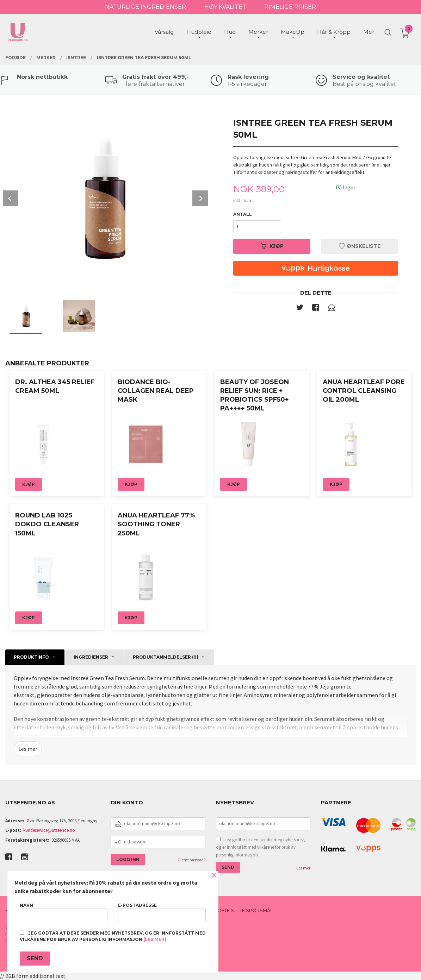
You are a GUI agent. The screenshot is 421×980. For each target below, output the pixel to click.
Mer (369, 32)
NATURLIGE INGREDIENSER (146, 7)
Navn (64, 912)
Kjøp (272, 246)
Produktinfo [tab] (31, 657)
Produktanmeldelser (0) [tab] (166, 657)
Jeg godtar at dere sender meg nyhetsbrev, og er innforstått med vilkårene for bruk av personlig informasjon (261, 847)
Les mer (28, 749)
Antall (243, 214)
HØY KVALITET (225, 7)
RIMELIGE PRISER (290, 7)
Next (200, 198)
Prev (11, 198)
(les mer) (155, 939)
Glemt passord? (191, 860)
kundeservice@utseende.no (49, 830)
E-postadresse (162, 912)
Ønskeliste (360, 246)
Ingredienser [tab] (91, 657)
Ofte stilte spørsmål (245, 910)
